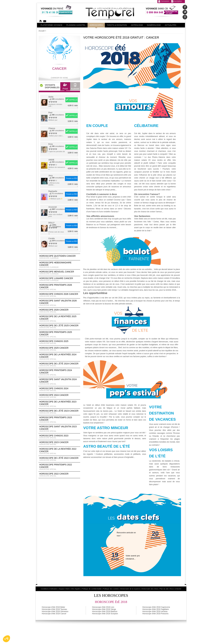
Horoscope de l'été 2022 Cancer (59, 459)
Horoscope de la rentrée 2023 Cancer (59, 404)
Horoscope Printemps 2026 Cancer (59, 287)
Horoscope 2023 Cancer (59, 443)
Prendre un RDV (72, 178)
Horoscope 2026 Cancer (59, 311)
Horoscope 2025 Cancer (59, 349)
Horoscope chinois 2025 (59, 342)
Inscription (178, 1)
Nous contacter (176, 589)
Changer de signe (59, 78)
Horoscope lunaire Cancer (59, 279)
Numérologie (154, 25)
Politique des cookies (111, 589)
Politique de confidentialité (92, 589)
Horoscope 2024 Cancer (59, 396)
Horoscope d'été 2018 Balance (105, 611)
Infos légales (76, 589)
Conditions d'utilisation (49, 589)
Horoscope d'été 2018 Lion (103, 607)
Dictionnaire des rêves (150, 589)
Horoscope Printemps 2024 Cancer (59, 373)
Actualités (171, 25)
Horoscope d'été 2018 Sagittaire (156, 609)
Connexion (165, 1)
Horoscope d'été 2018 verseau (155, 611)
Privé (65, 87)
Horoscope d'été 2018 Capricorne (156, 607)
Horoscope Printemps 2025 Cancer (59, 334)
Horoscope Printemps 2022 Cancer (59, 467)
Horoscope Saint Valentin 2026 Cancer (59, 303)
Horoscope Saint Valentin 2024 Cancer (59, 382)
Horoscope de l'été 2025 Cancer (59, 327)
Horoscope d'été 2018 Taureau (54, 609)
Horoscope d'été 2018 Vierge (104, 609)
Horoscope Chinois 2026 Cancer (59, 295)
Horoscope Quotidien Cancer (59, 257)
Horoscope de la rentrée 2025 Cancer (59, 319)
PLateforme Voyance (51, 25)
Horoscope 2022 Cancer (59, 475)
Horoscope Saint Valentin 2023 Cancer (59, 429)
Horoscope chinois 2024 (59, 389)
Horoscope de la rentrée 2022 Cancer (59, 451)
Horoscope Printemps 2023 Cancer (59, 420)
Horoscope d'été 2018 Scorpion (105, 614)
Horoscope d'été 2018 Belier (53, 607)
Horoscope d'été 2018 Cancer (54, 614)
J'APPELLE (73, 100)
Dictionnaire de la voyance (130, 589)
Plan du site (164, 589)
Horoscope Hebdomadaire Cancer (59, 265)
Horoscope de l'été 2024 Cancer (59, 365)
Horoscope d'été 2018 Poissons (155, 614)
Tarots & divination (117, 25)
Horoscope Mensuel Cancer (59, 273)
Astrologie (137, 25)
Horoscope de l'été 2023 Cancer (59, 412)
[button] (6, 639)
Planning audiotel (76, 25)
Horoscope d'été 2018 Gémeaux (55, 611)
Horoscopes (96, 25)
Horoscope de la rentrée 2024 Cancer (59, 357)
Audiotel (75, 87)
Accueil (42, 31)
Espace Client (64, 589)
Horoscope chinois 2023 (59, 437)
